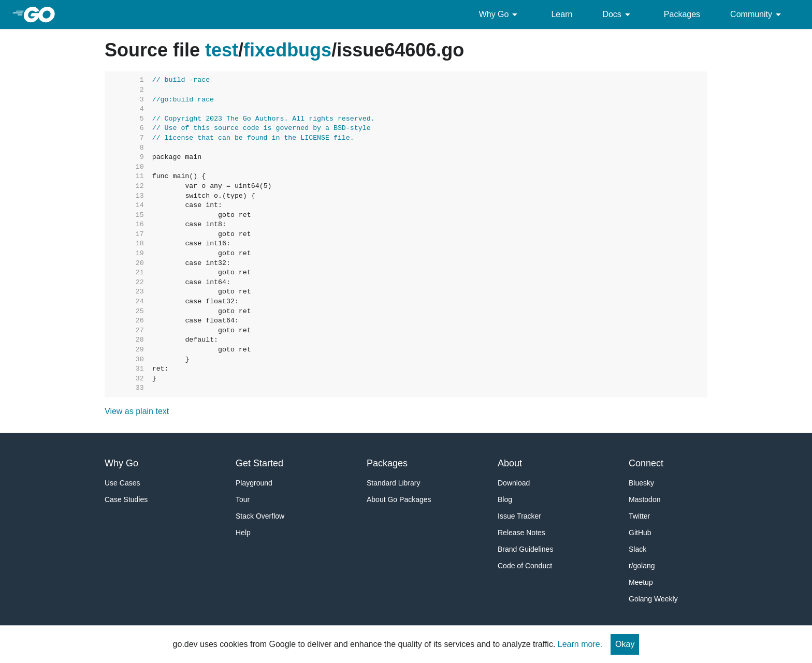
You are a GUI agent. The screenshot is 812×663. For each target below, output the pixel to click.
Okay (625, 644)
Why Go (500, 14)
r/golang (642, 566)
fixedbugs (287, 50)
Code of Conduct (525, 566)
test (222, 50)
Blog (505, 499)
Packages (682, 14)
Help (243, 533)
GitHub (640, 533)
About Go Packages (399, 499)
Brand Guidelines (525, 549)
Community (757, 14)
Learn (562, 14)
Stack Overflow (260, 516)
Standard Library (394, 483)
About (510, 463)
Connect (646, 463)
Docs (618, 14)
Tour (243, 499)
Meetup (641, 582)
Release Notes (521, 533)
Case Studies (126, 499)
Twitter (639, 516)
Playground (254, 483)
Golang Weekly (653, 599)
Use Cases (122, 483)
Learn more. (580, 644)
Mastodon (644, 499)
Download (514, 483)
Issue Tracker (519, 516)
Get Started (259, 463)
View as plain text (137, 411)
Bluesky (641, 483)
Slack (637, 549)
